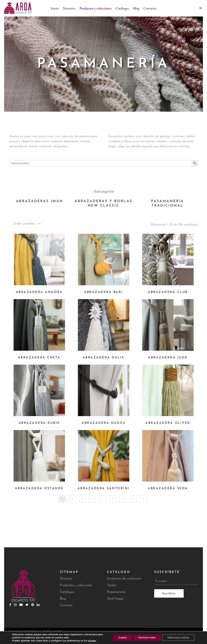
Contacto (66, 605)
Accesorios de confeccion (124, 579)
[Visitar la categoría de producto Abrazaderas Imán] (40, 201)
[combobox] (27, 224)
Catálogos (67, 592)
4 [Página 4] (93, 499)
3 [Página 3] (82, 499)
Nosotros (66, 579)
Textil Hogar (116, 599)
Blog (63, 599)
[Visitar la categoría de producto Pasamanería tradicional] (167, 204)
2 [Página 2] (72, 499)
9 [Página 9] (133, 499)
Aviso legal (141, 637)
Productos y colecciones (76, 585)
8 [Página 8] (123, 499)
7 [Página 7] (113, 499)
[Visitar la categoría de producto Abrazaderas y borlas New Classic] (103, 204)
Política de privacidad (174, 637)
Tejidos (112, 585)
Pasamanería (116, 592)
